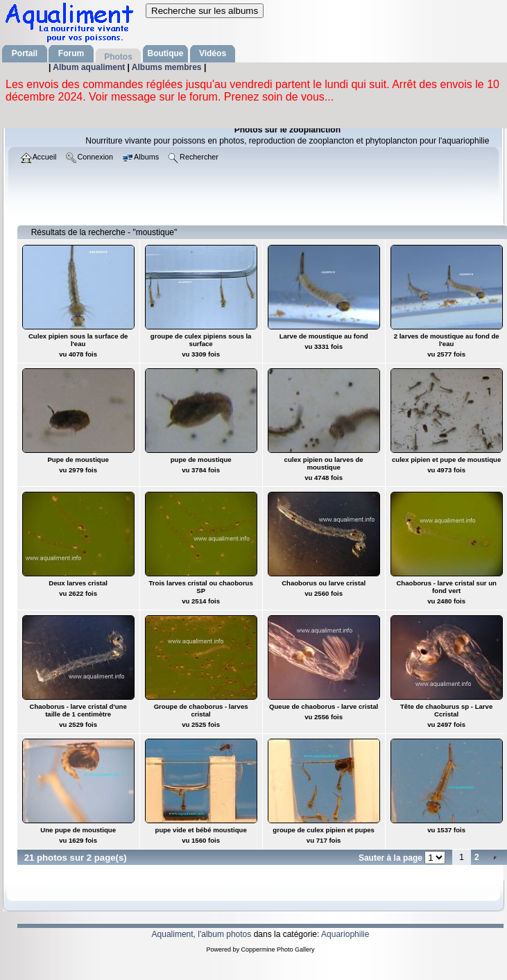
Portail (25, 53)
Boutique (166, 53)
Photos (118, 57)
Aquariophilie (345, 934)
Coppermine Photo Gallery (277, 949)
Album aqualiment (90, 67)
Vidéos (213, 53)
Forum (71, 53)
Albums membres (168, 67)
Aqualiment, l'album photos (202, 934)
